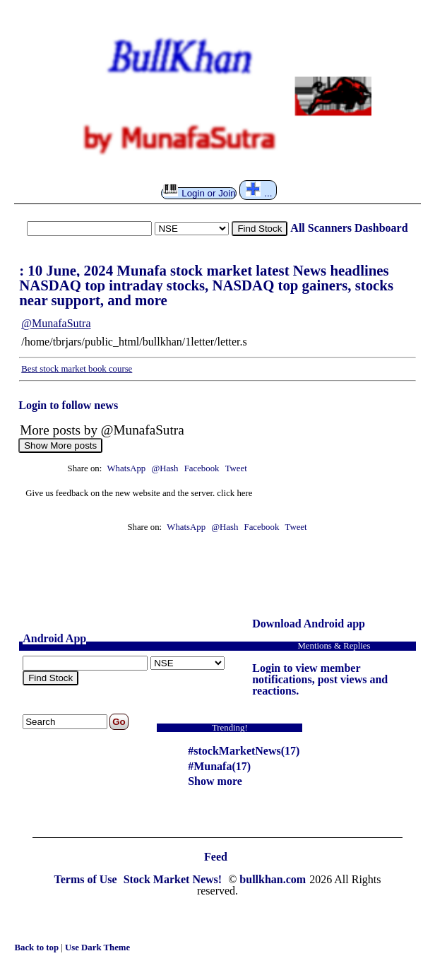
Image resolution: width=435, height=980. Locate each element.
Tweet (236, 468)
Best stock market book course (77, 369)
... (259, 190)
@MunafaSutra (56, 323)
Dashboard (381, 228)
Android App (54, 638)
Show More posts (60, 445)
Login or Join (199, 193)
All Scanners (321, 228)
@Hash (166, 468)
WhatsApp (126, 468)
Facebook (203, 468)
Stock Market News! (174, 879)
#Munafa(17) (219, 766)
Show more (215, 781)
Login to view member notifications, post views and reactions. (320, 679)
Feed (216, 857)
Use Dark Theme (97, 947)
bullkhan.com (273, 879)
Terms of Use (87, 879)
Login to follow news (68, 405)
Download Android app (309, 624)
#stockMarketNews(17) (244, 751)
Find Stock (260, 229)
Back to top (37, 947)
